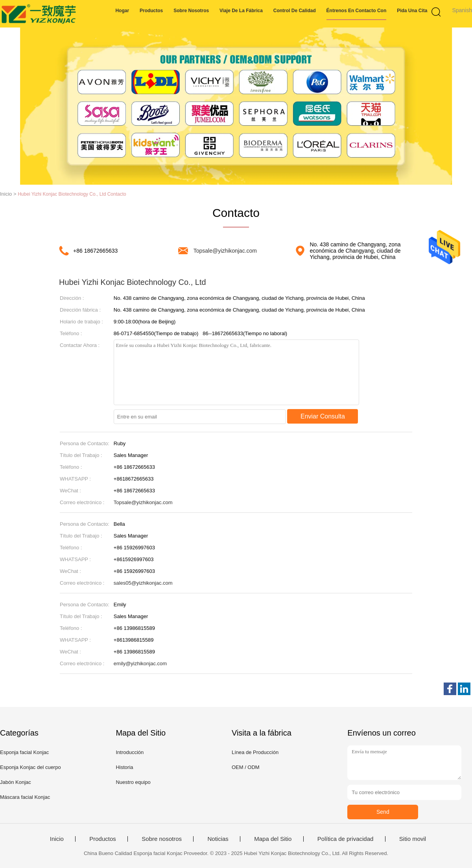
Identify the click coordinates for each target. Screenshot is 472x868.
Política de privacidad (346, 839)
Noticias (218, 839)
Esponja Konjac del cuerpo (30, 767)
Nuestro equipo (133, 782)
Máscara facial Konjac (25, 797)
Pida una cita (412, 11)
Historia (124, 767)
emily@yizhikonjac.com (140, 663)
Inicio (57, 839)
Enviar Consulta (323, 416)
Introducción (130, 752)
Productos (151, 11)
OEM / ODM (246, 767)
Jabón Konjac (16, 782)
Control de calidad (295, 11)
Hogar (122, 11)
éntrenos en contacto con (357, 11)
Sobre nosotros (191, 11)
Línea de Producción (255, 752)
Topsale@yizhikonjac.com (225, 251)
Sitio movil (413, 839)
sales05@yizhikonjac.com (143, 583)
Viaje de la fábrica (241, 11)
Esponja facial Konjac (24, 752)
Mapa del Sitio (273, 839)
